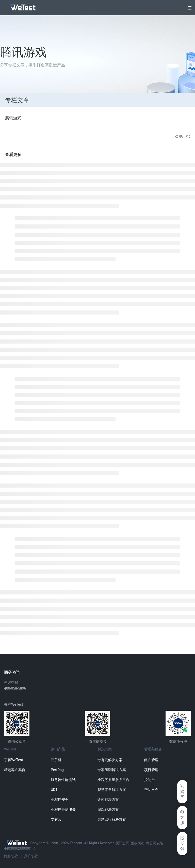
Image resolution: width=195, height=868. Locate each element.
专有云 (56, 819)
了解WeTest (14, 760)
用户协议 (31, 856)
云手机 (56, 760)
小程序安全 (60, 800)
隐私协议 (11, 856)
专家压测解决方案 (112, 770)
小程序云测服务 (63, 809)
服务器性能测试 (63, 780)
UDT (54, 790)
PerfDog (57, 770)
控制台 (150, 780)
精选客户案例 (15, 770)
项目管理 (151, 770)
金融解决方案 (108, 800)
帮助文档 (151, 790)
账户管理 (151, 760)
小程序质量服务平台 (113, 780)
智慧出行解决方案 (112, 819)
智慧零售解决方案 (112, 790)
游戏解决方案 (108, 809)
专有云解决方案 (110, 760)
